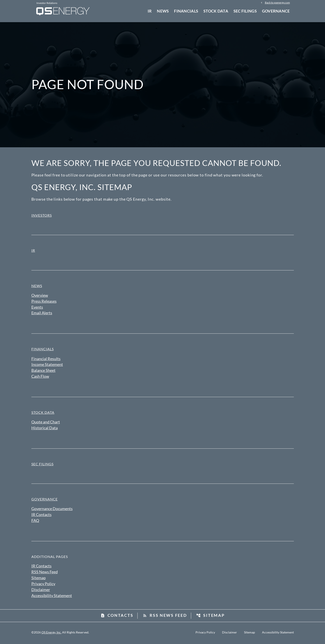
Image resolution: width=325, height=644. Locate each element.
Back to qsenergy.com (277, 3)
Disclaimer (41, 591)
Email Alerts (42, 314)
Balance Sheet (43, 371)
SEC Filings (245, 11)
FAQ (35, 522)
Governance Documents (52, 510)
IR (150, 11)
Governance (276, 11)
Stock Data (216, 11)
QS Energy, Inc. (51, 634)
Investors (42, 216)
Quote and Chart (46, 423)
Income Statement (47, 365)
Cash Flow (40, 377)
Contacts (117, 617)
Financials (186, 11)
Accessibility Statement (52, 597)
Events (37, 308)
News (163, 11)
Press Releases (44, 302)
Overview (40, 296)
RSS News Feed (45, 573)
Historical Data (45, 429)
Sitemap (39, 579)
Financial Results (46, 360)
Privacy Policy (43, 585)
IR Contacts (41, 516)
